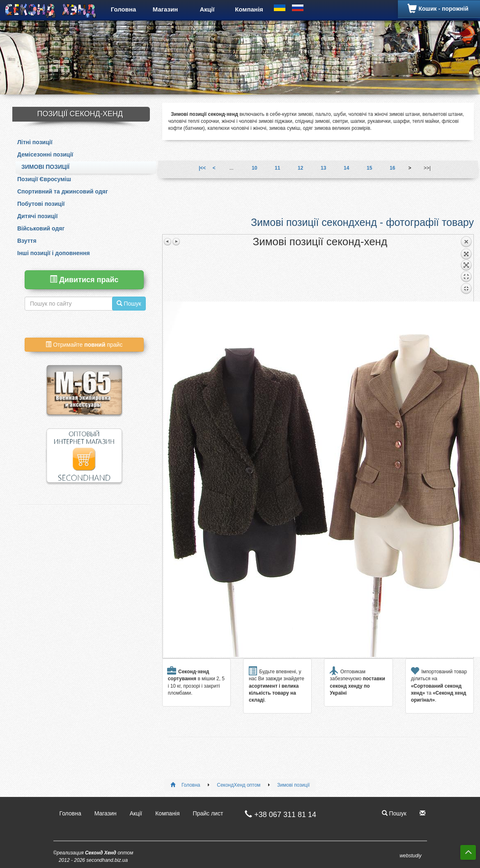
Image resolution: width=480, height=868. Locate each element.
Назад (466, 269)
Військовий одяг (41, 228)
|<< (202, 168)
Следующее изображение (176, 242)
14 (346, 168)
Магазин (165, 9)
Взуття (27, 241)
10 (254, 168)
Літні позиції (35, 142)
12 (300, 168)
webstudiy (410, 856)
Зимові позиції (45, 167)
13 (323, 168)
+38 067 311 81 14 (276, 814)
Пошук (394, 813)
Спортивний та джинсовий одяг (63, 191)
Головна (124, 9)
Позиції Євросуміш (44, 179)
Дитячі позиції (37, 216)
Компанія (249, 9)
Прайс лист (208, 813)
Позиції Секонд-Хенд (80, 114)
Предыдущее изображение (168, 242)
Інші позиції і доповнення (54, 253)
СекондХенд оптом (239, 785)
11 (277, 168)
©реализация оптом (93, 856)
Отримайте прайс (84, 345)
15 (369, 168)
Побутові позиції (41, 204)
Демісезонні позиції (45, 154)
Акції (207, 9)
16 (392, 168)
